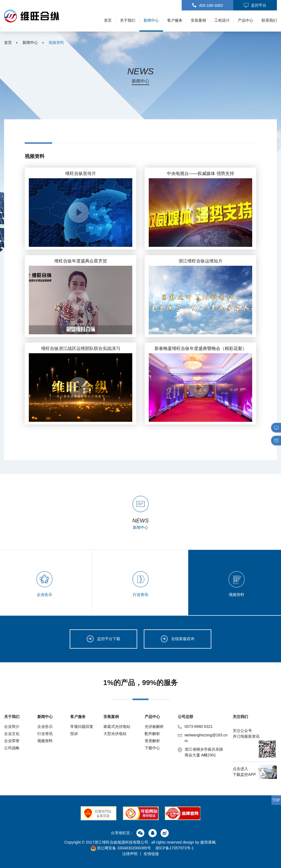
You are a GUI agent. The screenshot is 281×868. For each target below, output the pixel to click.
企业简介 (12, 726)
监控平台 (255, 5)
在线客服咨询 (178, 639)
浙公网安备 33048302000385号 (121, 848)
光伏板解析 (154, 726)
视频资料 (56, 43)
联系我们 (269, 20)
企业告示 (45, 726)
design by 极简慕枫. (200, 842)
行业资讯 (45, 734)
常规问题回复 (82, 726)
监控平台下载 (103, 639)
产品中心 (246, 20)
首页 (108, 20)
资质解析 (152, 741)
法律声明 (130, 854)
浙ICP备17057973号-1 (175, 848)
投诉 (74, 734)
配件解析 (152, 734)
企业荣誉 (12, 741)
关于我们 (128, 20)
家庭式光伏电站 (117, 726)
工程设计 (222, 20)
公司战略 (12, 748)
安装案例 (198, 20)
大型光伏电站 (115, 734)
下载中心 (152, 748)
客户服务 (175, 20)
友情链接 (151, 854)
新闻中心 (151, 20)
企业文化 (12, 734)
